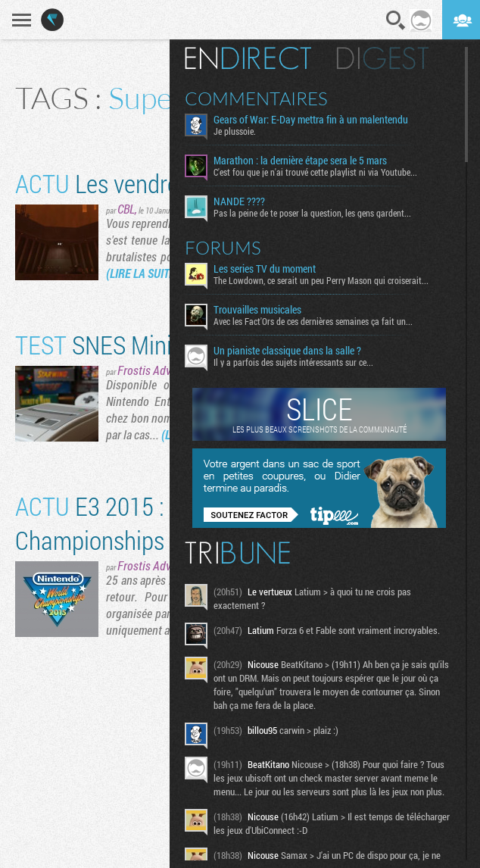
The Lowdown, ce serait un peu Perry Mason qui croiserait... (321, 280)
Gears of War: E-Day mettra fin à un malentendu (311, 120)
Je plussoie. (235, 131)
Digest (383, 58)
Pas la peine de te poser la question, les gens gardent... (312, 213)
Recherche (396, 20)
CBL (126, 209)
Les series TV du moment (265, 269)
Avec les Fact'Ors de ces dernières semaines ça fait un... (313, 321)
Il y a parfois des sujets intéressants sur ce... (293, 362)
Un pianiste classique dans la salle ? (287, 351)
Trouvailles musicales (257, 310)
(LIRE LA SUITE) (142, 273)
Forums (223, 248)
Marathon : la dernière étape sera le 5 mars (300, 161)
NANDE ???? (239, 201)
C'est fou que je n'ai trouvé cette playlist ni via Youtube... (315, 172)
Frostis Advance (155, 370)
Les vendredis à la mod (155, 183)
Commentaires (256, 98)
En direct (248, 58)
